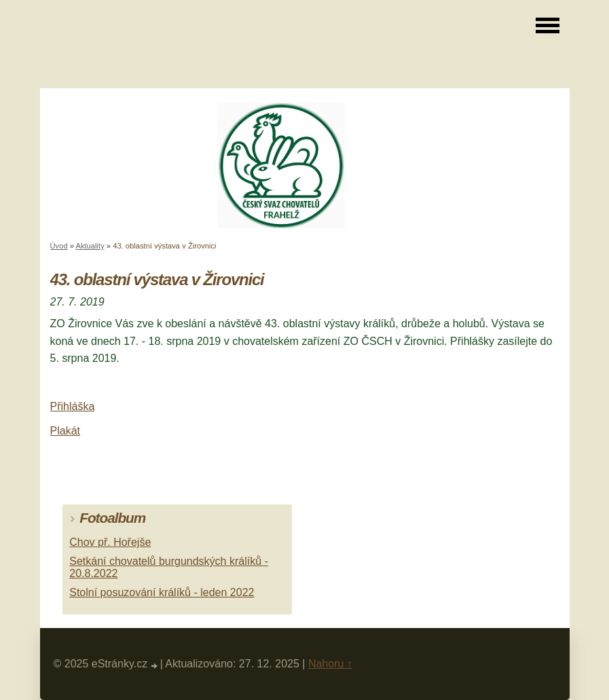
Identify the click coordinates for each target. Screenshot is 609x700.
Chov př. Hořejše (110, 542)
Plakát (65, 431)
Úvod (59, 246)
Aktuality (90, 246)
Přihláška (73, 406)
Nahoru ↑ (330, 664)
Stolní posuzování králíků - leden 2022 (162, 592)
